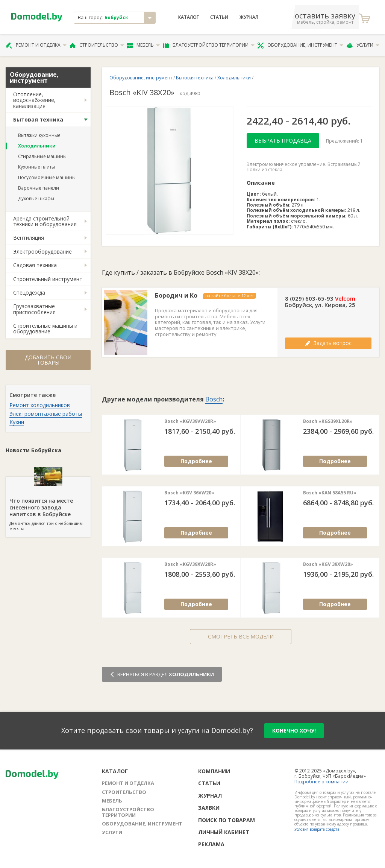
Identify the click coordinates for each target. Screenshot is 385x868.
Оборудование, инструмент (300, 45)
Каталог (189, 17)
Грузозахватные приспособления (34, 309)
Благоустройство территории (209, 45)
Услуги (363, 45)
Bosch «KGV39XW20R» (190, 564)
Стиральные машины (42, 156)
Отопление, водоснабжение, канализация (34, 100)
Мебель (143, 45)
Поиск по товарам (227, 820)
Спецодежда (29, 293)
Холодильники (37, 146)
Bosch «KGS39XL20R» (328, 421)
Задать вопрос (328, 343)
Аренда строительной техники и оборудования (45, 221)
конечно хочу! (294, 730)
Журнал (249, 17)
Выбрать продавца (283, 141)
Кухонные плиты (36, 167)
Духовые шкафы (36, 198)
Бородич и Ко (176, 296)
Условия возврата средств (317, 829)
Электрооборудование (42, 252)
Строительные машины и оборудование (45, 328)
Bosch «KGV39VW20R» (190, 421)
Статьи (219, 17)
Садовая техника (35, 265)
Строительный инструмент (48, 279)
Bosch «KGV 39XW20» (328, 564)
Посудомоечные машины (47, 177)
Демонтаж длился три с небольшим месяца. (48, 504)
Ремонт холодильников (40, 405)
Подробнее (196, 461)
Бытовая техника (38, 119)
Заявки (209, 808)
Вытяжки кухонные (39, 135)
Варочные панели (39, 188)
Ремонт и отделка (36, 45)
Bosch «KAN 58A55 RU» (330, 493)
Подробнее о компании (321, 782)
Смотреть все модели (241, 636)
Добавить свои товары (48, 360)
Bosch (214, 399)
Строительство (97, 45)
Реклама (211, 844)
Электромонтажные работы (46, 414)
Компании (214, 771)
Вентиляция (29, 238)
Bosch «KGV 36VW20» (189, 493)
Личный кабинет (224, 832)
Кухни (17, 422)
